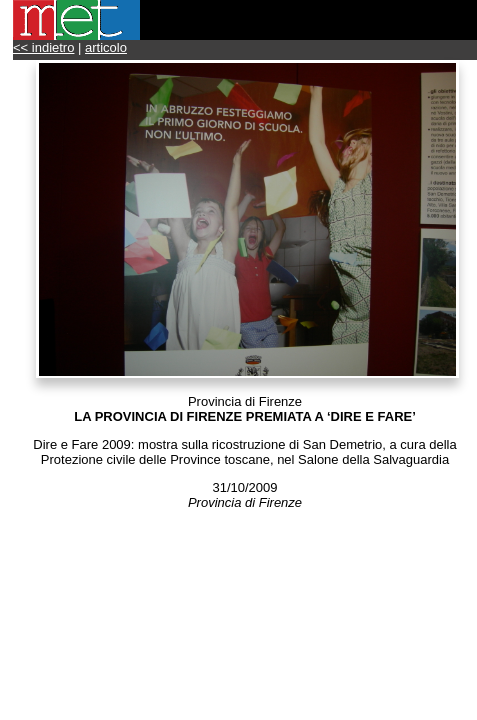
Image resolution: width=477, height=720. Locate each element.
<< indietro (43, 47)
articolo (106, 47)
